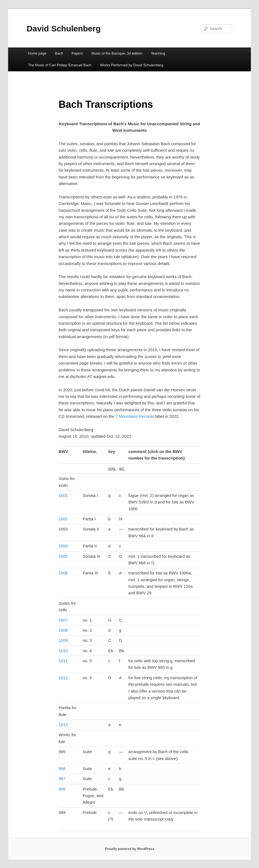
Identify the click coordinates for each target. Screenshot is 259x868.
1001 (63, 495)
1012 (63, 678)
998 (62, 789)
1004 (63, 546)
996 (62, 769)
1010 (63, 651)
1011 (63, 661)
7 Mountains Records (135, 416)
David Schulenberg (64, 29)
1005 (63, 556)
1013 (63, 725)
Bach (59, 53)
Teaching (158, 53)
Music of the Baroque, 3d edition (117, 53)
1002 (63, 519)
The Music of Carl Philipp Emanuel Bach (60, 65)
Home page (37, 53)
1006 (63, 573)
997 (62, 779)
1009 (63, 640)
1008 (63, 630)
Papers (77, 53)
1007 (63, 620)
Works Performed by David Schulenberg (132, 65)
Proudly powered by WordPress (129, 849)
